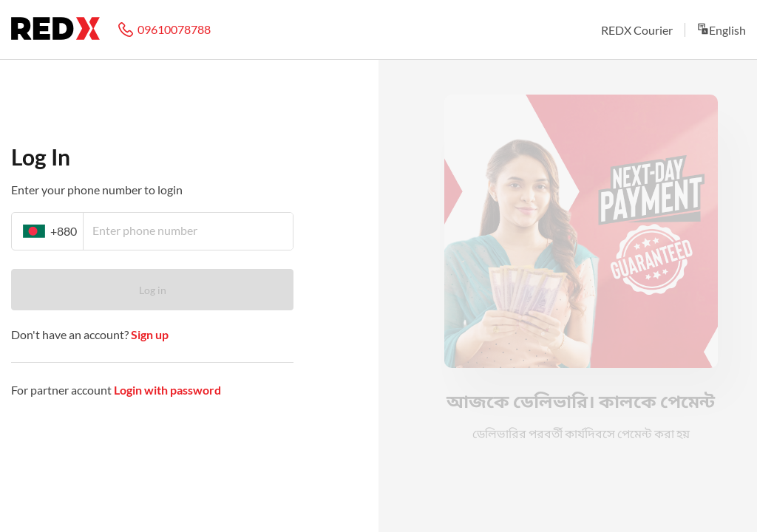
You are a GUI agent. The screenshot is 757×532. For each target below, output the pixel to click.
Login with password (167, 390)
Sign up (149, 334)
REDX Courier (637, 30)
